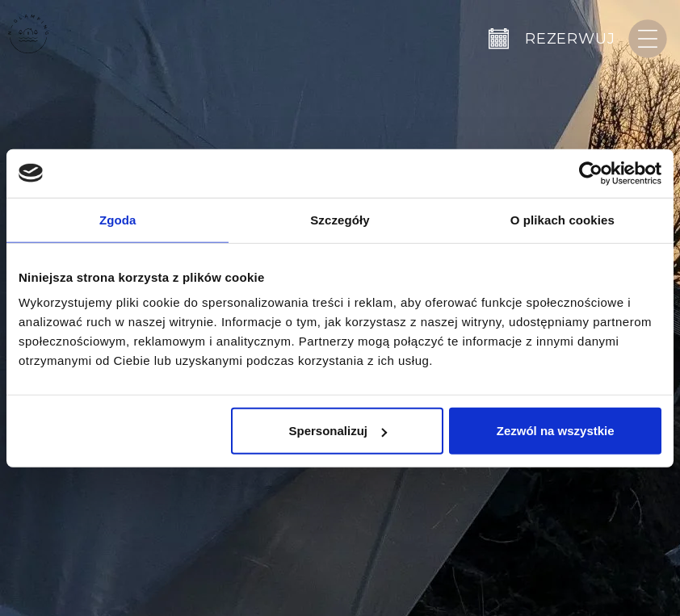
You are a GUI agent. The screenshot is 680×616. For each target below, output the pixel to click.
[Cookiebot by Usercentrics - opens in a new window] (591, 173)
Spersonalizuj (338, 431)
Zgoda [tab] (118, 219)
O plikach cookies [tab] (562, 219)
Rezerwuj (570, 39)
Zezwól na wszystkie (556, 431)
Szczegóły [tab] (340, 219)
